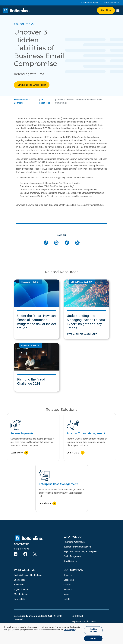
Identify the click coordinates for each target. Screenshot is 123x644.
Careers (67, 585)
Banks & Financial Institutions (28, 575)
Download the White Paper (32, 85)
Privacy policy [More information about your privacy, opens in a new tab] (70, 630)
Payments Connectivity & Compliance (81, 552)
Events (67, 599)
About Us (68, 575)
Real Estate (19, 599)
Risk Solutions (70, 561)
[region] (61, 633)
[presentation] (118, 10)
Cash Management (72, 556)
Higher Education (22, 589)
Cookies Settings (93, 630)
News (66, 594)
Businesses (20, 580)
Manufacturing (21, 594)
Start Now (106, 10)
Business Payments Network (77, 547)
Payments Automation (74, 542)
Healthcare (19, 585)
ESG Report (77, 616)
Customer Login (89, 3)
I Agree (93, 638)
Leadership (69, 580)
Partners (68, 589)
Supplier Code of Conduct (84, 621)
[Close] (120, 633)
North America (111, 3)
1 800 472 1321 (22, 549)
